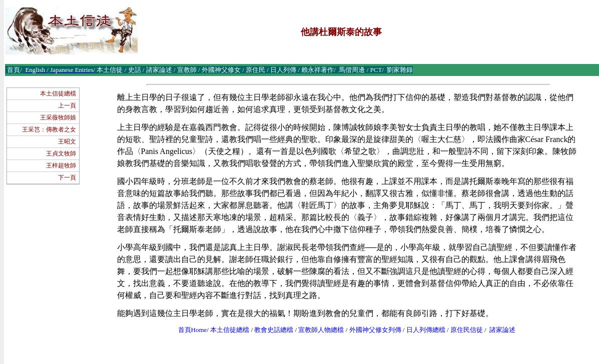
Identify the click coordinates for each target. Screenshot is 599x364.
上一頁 (67, 105)
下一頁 (67, 177)
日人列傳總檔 (426, 330)
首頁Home (193, 330)
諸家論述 (502, 330)
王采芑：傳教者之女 (49, 129)
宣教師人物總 (318, 330)
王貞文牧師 (61, 153)
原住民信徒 (467, 330)
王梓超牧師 (61, 165)
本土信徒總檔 (58, 93)
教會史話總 (270, 330)
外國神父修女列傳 (375, 330)
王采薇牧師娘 (58, 117)
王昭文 (67, 141)
